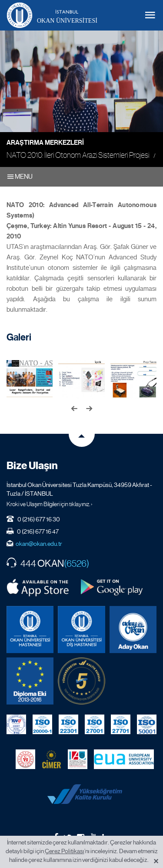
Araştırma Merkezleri (45, 143)
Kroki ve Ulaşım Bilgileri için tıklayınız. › (50, 504)
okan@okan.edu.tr (39, 544)
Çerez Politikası (65, 851)
